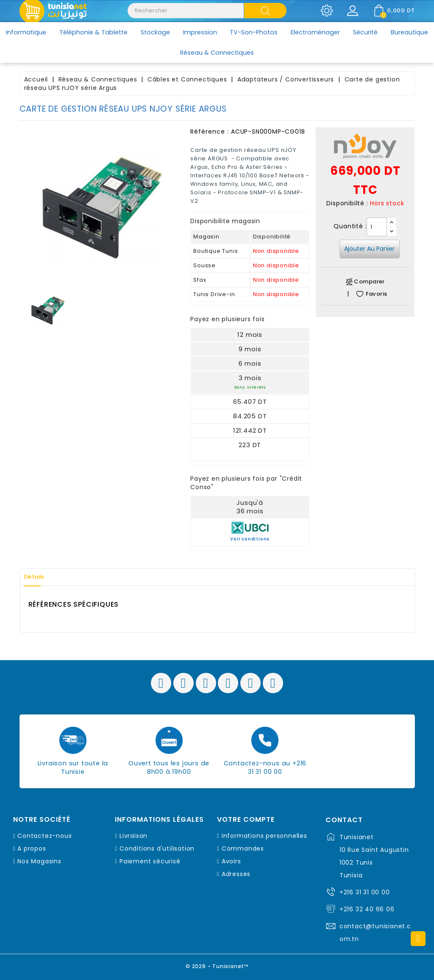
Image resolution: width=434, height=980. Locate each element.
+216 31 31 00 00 (365, 892)
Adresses (236, 874)
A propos (32, 848)
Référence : (210, 132)
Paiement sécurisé (150, 861)
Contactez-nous (45, 836)
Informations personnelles (264, 836)
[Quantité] (377, 227)
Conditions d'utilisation (157, 848)
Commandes (243, 848)
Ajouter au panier (369, 249)
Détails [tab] (38, 577)
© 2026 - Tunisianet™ (217, 965)
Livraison (134, 836)
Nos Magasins (39, 861)
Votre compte (246, 820)
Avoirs (231, 861)
